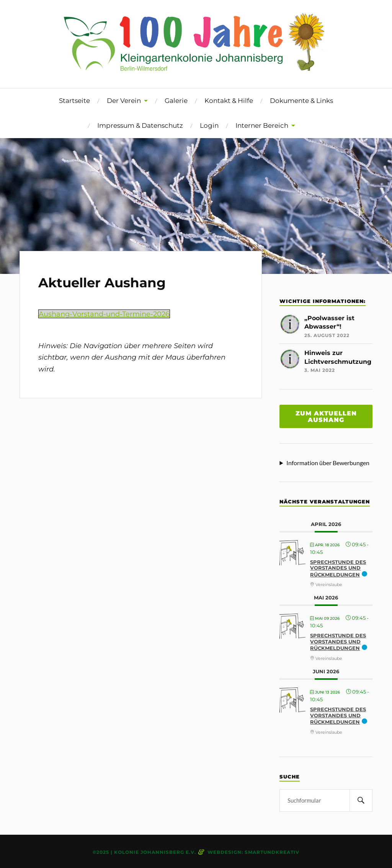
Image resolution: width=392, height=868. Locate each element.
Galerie (176, 101)
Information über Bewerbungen (328, 463)
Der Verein (124, 101)
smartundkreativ (272, 852)
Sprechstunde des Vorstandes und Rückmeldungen (338, 568)
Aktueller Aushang (102, 283)
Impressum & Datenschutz (140, 125)
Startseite (74, 101)
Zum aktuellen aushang (326, 416)
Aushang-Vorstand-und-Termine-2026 (104, 314)
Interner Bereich (262, 125)
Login (209, 125)
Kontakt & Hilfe (229, 101)
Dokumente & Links (301, 101)
